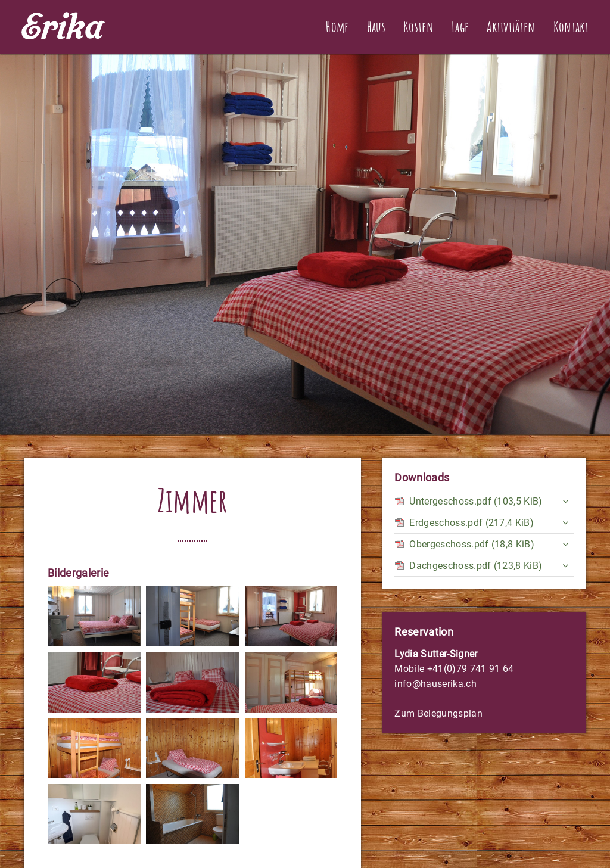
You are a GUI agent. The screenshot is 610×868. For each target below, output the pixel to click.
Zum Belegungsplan (438, 713)
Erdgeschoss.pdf (471, 523)
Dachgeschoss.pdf (476, 566)
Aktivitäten (511, 27)
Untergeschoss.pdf (476, 501)
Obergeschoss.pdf (472, 544)
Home (337, 27)
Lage (460, 27)
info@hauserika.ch (435, 684)
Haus (376, 27)
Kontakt (571, 27)
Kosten (418, 27)
